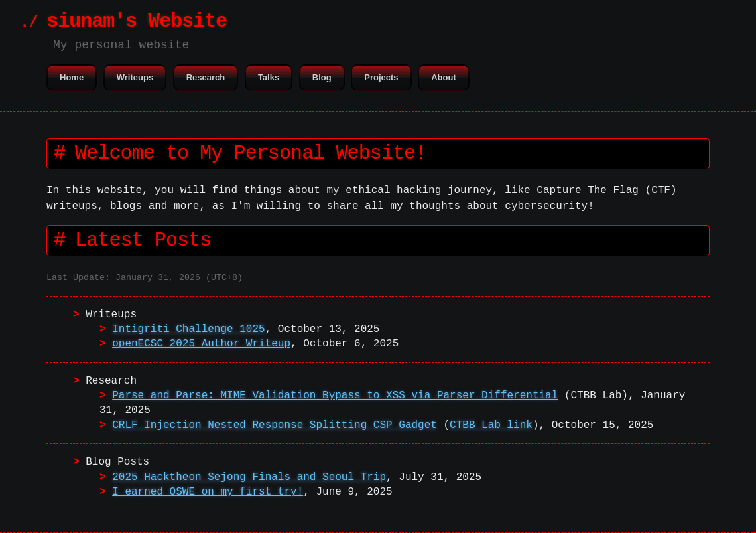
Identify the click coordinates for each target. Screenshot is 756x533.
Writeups (135, 77)
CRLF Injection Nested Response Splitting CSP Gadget (275, 425)
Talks (269, 77)
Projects (381, 77)
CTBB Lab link (491, 425)
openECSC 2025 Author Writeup (201, 344)
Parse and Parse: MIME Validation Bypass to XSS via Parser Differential (335, 396)
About (444, 77)
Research (206, 77)
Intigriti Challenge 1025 (188, 329)
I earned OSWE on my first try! (208, 492)
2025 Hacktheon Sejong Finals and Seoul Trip (249, 477)
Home (72, 77)
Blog (322, 77)
